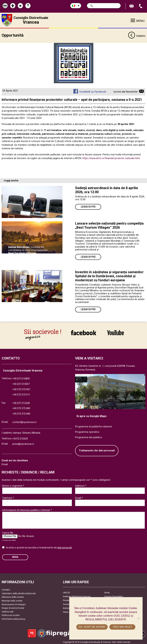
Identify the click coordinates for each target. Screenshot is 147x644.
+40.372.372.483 (21, 408)
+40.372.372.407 (21, 388)
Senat (107, 592)
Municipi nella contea (12, 600)
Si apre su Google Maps (92, 415)
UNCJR (66, 592)
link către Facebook (84, 333)
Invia (15, 556)
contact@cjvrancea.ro (24, 421)
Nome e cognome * (13, 485)
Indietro (137, 35)
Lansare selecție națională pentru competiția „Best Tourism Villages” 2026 (109, 224)
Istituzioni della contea (13, 596)
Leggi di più (88, 206)
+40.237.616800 (21, 378)
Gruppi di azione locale (13, 607)
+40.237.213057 (21, 383)
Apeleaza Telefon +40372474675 (141, 6)
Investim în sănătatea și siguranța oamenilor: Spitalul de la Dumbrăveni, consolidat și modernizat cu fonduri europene (110, 275)
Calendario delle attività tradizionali (19, 592)
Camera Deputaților (113, 596)
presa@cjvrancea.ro (23, 443)
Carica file (8, 532)
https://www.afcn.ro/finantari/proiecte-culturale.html (111, 157)
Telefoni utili (8, 611)
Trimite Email (132, 6)
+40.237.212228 (21, 402)
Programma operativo (87, 431)
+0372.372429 (20, 438)
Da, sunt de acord (92, 627)
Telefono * (8, 497)
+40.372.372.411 (21, 394)
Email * (79, 497)
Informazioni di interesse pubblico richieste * (27, 509)
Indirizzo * (81, 485)
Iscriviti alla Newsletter (126, 91)
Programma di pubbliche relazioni (93, 426)
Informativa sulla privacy (13, 618)
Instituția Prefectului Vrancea (77, 596)
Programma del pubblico (89, 436)
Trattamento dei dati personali (97, 450)
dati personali (65, 547)
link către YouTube (116, 333)
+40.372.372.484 (21, 413)
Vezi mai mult (122, 627)
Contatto (6, 589)
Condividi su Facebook (93, 91)
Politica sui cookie (11, 614)
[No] (138, 618)
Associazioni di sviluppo (14, 603)
